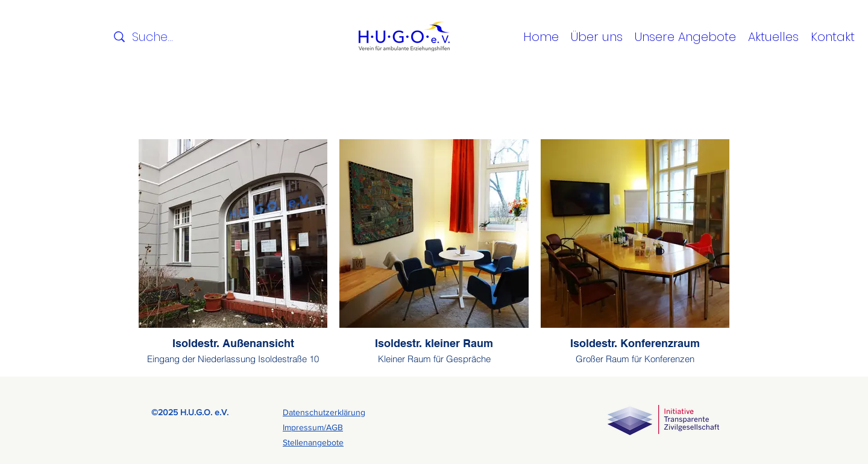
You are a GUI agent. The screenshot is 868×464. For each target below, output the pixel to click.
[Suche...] (154, 37)
